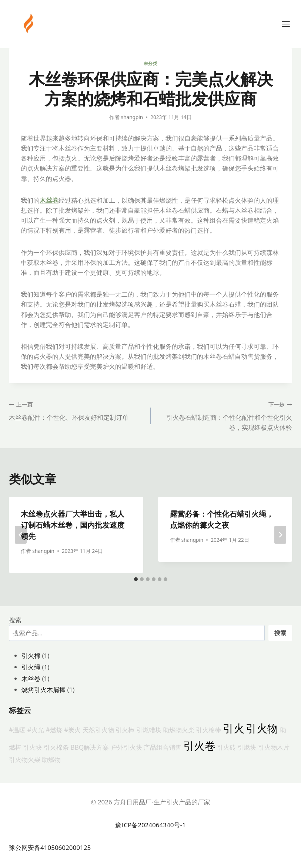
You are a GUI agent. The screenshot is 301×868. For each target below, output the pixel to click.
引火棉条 (56, 747)
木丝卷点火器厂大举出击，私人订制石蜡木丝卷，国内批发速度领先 (73, 525)
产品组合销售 (163, 747)
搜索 (15, 620)
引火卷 (199, 746)
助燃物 (51, 759)
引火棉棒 (208, 730)
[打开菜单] (290, 24)
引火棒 (125, 730)
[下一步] (280, 535)
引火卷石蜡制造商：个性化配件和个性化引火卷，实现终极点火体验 (225, 415)
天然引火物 (98, 730)
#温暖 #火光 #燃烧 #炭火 (45, 730)
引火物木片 (274, 747)
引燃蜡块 (149, 730)
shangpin (132, 117)
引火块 (32, 747)
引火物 (262, 728)
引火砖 (226, 747)
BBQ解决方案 (90, 747)
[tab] (136, 579)
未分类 (151, 63)
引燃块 (247, 747)
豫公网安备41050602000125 (50, 847)
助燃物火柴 (179, 730)
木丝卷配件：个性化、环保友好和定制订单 (77, 410)
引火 (234, 728)
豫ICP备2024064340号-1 (150, 825)
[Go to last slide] (21, 535)
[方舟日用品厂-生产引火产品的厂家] (29, 23)
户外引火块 (126, 747)
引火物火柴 (25, 759)
